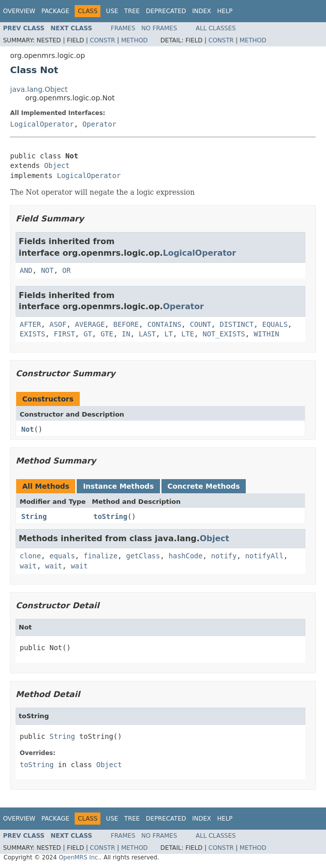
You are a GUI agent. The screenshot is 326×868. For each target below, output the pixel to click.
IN (126, 334)
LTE (187, 334)
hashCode (185, 556)
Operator (99, 124)
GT (88, 334)
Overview (19, 11)
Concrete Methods (204, 486)
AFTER (30, 324)
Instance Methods (118, 486)
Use (112, 11)
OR (66, 270)
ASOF (58, 324)
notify (224, 556)
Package (55, 11)
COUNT (200, 324)
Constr (102, 40)
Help (225, 11)
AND (26, 270)
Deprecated (166, 11)
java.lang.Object (39, 89)
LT (169, 334)
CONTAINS (164, 324)
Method (134, 40)
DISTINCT (236, 324)
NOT (47, 270)
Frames (123, 28)
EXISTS (33, 334)
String (34, 516)
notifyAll (264, 556)
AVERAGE (90, 324)
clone (30, 556)
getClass (143, 556)
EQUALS (275, 324)
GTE (107, 334)
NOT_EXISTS (224, 334)
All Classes (216, 28)
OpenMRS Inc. (79, 857)
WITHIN (267, 334)
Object (57, 165)
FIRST (64, 334)
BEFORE (126, 324)
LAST (147, 334)
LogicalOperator (42, 124)
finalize (100, 556)
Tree (132, 11)
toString (110, 516)
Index (202, 11)
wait (28, 566)
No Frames (159, 28)
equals (62, 556)
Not (28, 429)
